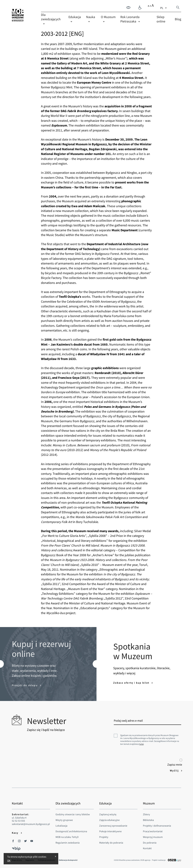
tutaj (141, 744)
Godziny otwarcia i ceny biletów (73, 814)
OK (9, 861)
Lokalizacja (61, 826)
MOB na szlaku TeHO (67, 837)
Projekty (104, 837)
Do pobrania (150, 843)
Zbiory (146, 814)
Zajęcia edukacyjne (109, 820)
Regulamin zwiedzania (68, 843)
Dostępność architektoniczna (71, 831)
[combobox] (164, 8)
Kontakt (147, 848)
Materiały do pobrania (111, 843)
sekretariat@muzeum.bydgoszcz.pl (31, 824)
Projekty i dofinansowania (157, 826)
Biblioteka (148, 820)
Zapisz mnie (175, 763)
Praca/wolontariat (153, 831)
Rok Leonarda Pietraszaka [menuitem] (130, 19)
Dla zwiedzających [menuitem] (51, 17)
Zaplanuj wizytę (108, 814)
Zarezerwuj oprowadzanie (113, 826)
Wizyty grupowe (64, 820)
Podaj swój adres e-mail (128, 721)
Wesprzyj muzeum (153, 837)
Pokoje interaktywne (110, 831)
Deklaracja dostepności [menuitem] (68, 860)
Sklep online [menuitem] (161, 19)
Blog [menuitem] (178, 19)
